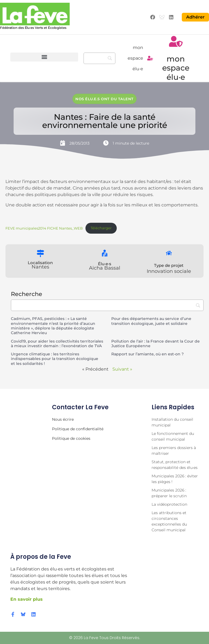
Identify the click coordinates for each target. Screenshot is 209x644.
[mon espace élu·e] (150, 58)
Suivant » (122, 369)
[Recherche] (99, 58)
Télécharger (101, 228)
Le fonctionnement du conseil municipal (173, 436)
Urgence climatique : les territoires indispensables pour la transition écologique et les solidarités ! (55, 359)
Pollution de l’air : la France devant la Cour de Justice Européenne (156, 344)
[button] (44, 57)
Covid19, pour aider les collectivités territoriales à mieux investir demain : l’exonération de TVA (57, 344)
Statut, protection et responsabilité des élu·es (175, 465)
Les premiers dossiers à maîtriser (174, 451)
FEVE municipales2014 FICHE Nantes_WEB (44, 228)
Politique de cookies (71, 438)
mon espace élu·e (135, 58)
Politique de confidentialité (78, 429)
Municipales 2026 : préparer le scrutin (169, 493)
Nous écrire (63, 419)
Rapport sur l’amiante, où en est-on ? (147, 354)
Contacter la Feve (80, 407)
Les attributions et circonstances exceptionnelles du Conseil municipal (169, 521)
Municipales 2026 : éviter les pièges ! (175, 479)
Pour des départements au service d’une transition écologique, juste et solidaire (151, 321)
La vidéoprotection (169, 504)
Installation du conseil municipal (172, 422)
